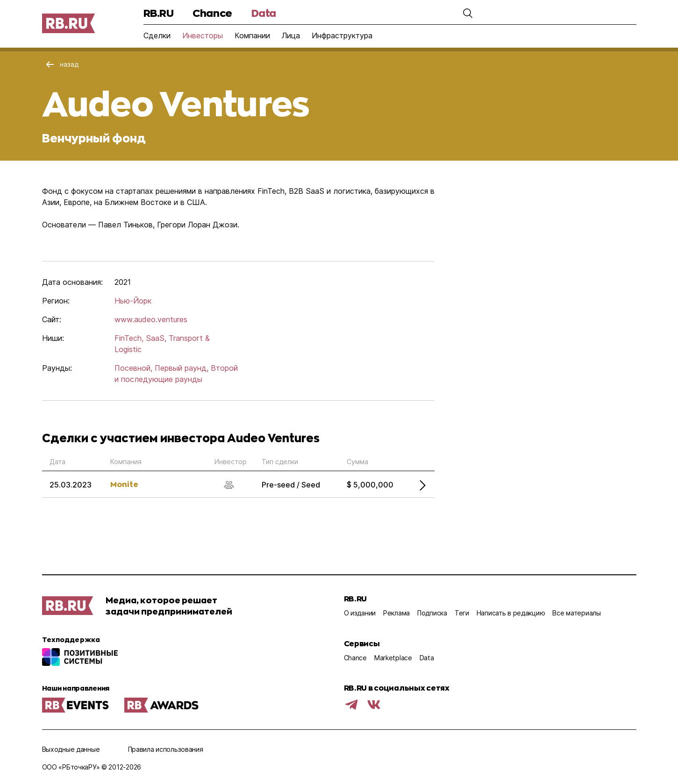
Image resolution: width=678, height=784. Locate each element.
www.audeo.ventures (151, 319)
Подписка (432, 613)
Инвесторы (203, 35)
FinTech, (129, 338)
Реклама (396, 613)
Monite (124, 484)
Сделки (157, 35)
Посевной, (133, 368)
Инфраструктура (342, 35)
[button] (468, 13)
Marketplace (393, 658)
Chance (212, 13)
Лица (291, 35)
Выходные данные (71, 749)
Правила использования (166, 749)
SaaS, (156, 338)
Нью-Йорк (133, 301)
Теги (462, 613)
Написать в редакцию (511, 613)
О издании (360, 613)
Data (264, 13)
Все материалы (576, 613)
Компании (252, 35)
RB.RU (159, 13)
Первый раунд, (182, 368)
